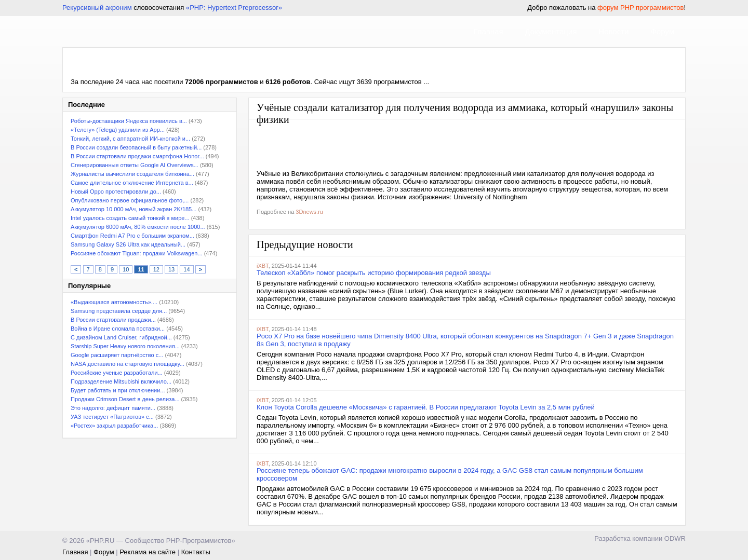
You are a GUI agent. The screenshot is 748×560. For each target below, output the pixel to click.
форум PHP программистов (640, 8)
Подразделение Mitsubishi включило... (121, 381)
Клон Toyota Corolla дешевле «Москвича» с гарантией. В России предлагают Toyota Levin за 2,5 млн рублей (426, 407)
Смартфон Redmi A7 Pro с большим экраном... (132, 236)
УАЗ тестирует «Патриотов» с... (112, 417)
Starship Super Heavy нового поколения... (125, 346)
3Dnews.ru (309, 212)
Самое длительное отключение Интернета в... (132, 183)
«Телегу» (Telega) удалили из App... (118, 130)
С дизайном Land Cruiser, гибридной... (121, 337)
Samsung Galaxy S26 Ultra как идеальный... (128, 244)
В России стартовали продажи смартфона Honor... (137, 156)
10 (126, 269)
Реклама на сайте (148, 552)
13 (171, 269)
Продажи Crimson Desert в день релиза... (125, 399)
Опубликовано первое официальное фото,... (130, 200)
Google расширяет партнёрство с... (117, 355)
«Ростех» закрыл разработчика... (114, 426)
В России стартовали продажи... (113, 320)
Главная (488, 31)
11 (141, 269)
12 (156, 269)
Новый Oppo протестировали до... (116, 192)
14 (186, 269)
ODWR (675, 538)
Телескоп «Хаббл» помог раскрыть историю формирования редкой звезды (374, 273)
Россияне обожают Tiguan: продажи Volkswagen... (137, 253)
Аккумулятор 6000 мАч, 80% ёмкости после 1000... (138, 227)
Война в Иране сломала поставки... (118, 329)
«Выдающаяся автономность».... (114, 302)
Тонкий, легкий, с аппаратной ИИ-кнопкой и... (130, 139)
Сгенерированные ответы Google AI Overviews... (135, 165)
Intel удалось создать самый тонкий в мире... (130, 218)
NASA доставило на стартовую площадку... (128, 364)
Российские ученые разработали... (117, 373)
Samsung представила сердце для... (119, 311)
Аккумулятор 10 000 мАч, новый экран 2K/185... (133, 209)
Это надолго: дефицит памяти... (113, 408)
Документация (551, 31)
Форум (662, 31)
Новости (613, 31)
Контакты (196, 552)
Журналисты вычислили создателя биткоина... (132, 174)
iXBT (263, 266)
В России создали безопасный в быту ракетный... (136, 147)
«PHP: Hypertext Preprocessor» (234, 8)
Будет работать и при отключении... (118, 390)
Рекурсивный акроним (97, 8)
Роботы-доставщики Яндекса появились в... (129, 121)
